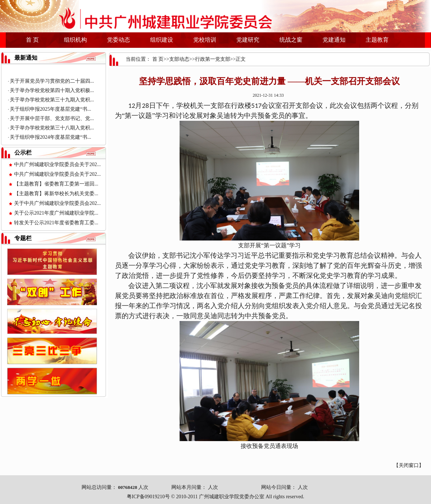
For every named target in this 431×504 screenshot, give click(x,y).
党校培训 (205, 40)
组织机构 (75, 40)
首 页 (32, 40)
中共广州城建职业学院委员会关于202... (57, 164)
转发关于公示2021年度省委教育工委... (56, 223)
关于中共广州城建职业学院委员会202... (57, 203)
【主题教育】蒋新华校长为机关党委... (56, 194)
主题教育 (377, 40)
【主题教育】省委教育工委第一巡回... (56, 184)
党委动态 (119, 40)
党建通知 (334, 40)
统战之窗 (291, 40)
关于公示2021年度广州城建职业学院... (56, 213)
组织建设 (162, 40)
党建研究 (248, 40)
